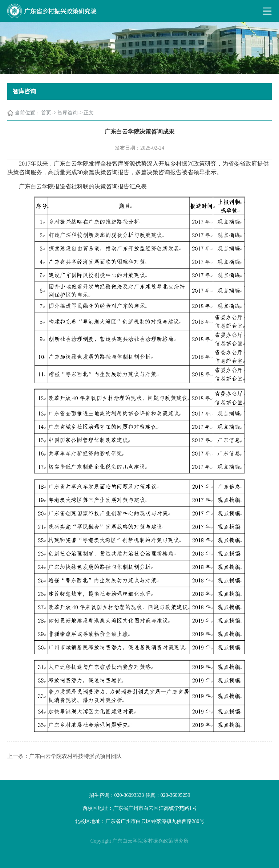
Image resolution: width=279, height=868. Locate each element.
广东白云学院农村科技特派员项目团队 (75, 756)
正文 (89, 113)
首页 (46, 113)
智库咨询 (68, 113)
